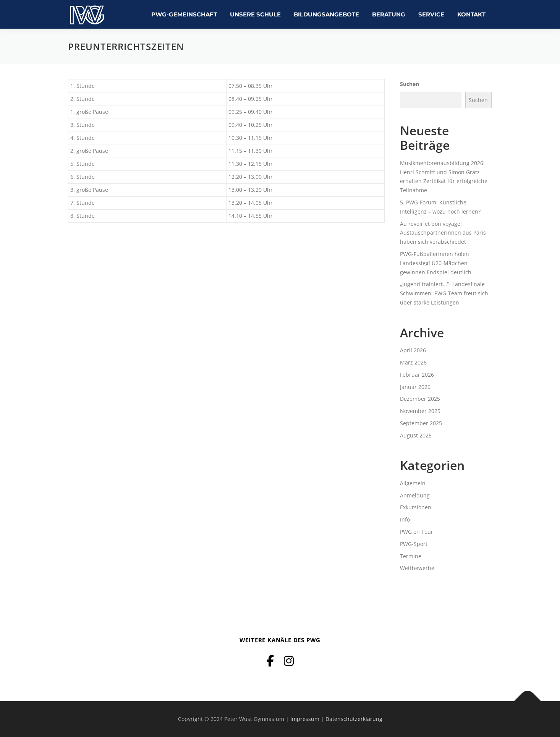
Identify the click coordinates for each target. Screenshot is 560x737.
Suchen (409, 84)
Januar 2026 (415, 387)
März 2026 (413, 362)
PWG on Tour (417, 532)
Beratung (389, 14)
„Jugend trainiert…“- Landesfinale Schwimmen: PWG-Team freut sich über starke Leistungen (444, 293)
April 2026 (413, 350)
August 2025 (416, 435)
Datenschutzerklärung (354, 719)
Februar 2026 (417, 375)
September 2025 (421, 423)
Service (431, 14)
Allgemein (413, 483)
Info (405, 519)
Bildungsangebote (326, 14)
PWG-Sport (414, 544)
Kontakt (471, 14)
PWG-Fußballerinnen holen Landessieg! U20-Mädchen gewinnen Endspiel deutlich (436, 263)
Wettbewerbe (417, 568)
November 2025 (420, 411)
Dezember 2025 (420, 399)
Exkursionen (416, 507)
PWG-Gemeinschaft (184, 14)
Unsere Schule (255, 14)
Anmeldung (415, 495)
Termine (411, 556)
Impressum (305, 719)
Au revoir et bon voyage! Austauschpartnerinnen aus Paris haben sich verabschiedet (443, 233)
